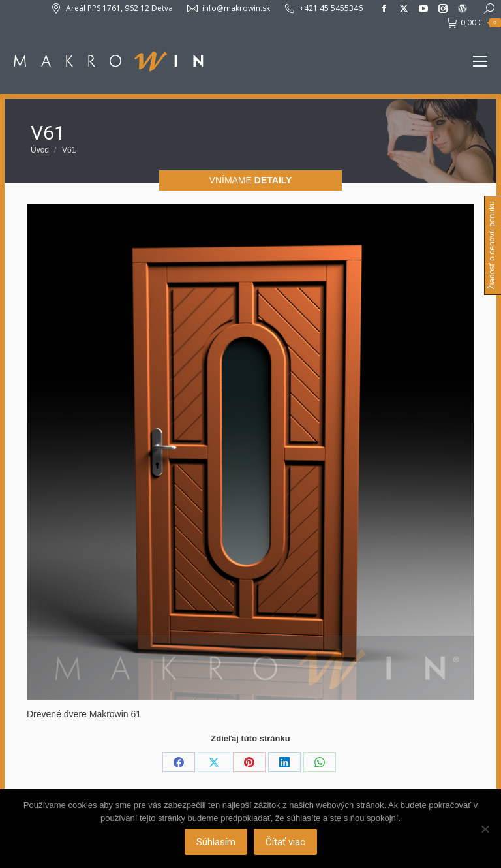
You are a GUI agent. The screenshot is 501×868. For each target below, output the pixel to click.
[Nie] (485, 829)
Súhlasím (216, 842)
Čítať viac (285, 842)
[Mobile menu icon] (480, 61)
